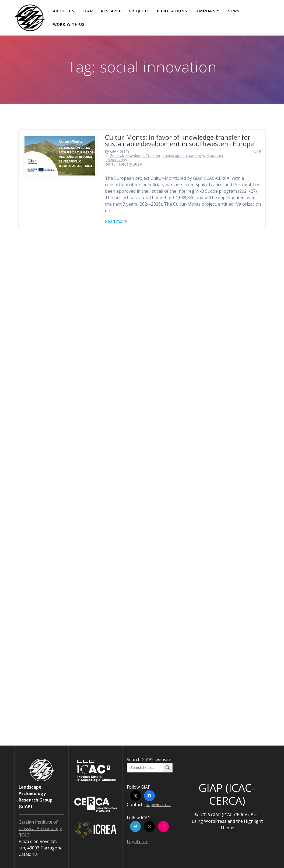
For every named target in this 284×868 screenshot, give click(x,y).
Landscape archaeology (183, 155)
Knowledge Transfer (143, 155)
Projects (139, 11)
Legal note (138, 842)
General (116, 155)
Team (88, 11)
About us (64, 11)
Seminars (205, 11)
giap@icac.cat (158, 804)
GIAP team (120, 151)
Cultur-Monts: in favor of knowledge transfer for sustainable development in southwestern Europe (179, 140)
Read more (116, 221)
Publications (172, 11)
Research (111, 11)
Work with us (69, 24)
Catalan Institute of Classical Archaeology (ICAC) (40, 828)
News (233, 11)
